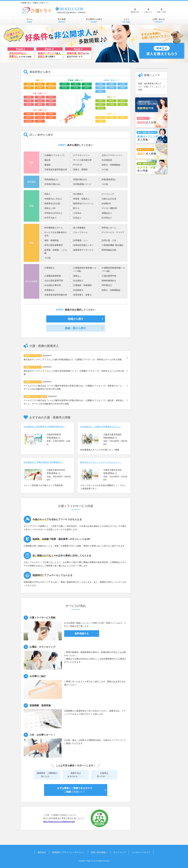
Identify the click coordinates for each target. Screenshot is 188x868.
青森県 (111, 84)
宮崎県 (51, 117)
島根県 (40, 97)
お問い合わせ (159, 21)
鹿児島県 (29, 121)
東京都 (122, 104)
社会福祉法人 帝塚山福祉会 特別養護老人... (44, 462)
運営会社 (42, 852)
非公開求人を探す (94, 21)
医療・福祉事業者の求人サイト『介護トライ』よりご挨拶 (150, 87)
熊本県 (29, 117)
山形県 (122, 88)
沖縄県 (40, 121)
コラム (126, 21)
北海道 (100, 84)
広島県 (29, 101)
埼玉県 (100, 104)
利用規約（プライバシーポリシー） (68, 852)
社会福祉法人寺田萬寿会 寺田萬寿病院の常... (44, 427)
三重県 (100, 121)
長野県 (87, 84)
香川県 (29, 104)
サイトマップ (120, 852)
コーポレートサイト (141, 852)
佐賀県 (40, 114)
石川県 (76, 88)
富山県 (65, 88)
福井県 (87, 88)
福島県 (100, 91)
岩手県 (122, 84)
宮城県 (100, 88)
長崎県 (51, 114)
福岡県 (29, 114)
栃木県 (111, 101)
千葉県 (111, 104)
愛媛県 (40, 104)
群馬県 (122, 101)
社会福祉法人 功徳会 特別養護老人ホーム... (101, 427)
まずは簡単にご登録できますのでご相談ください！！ (74, 790)
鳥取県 (29, 97)
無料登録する (82, 634)
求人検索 (62, 21)
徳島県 (51, 101)
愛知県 (122, 117)
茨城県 (100, 101)
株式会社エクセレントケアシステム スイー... (101, 462)
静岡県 (111, 117)
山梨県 (76, 84)
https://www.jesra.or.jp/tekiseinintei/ (59, 822)
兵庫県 (29, 88)
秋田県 (111, 88)
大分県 (40, 117)
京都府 (40, 84)
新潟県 (65, 84)
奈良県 (40, 88)
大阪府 (51, 84)
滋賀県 (29, 84)
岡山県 (51, 97)
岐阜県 (100, 117)
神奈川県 (100, 108)
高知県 (51, 104)
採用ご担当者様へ (99, 852)
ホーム (29, 21)
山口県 (40, 101)
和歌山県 (51, 88)
